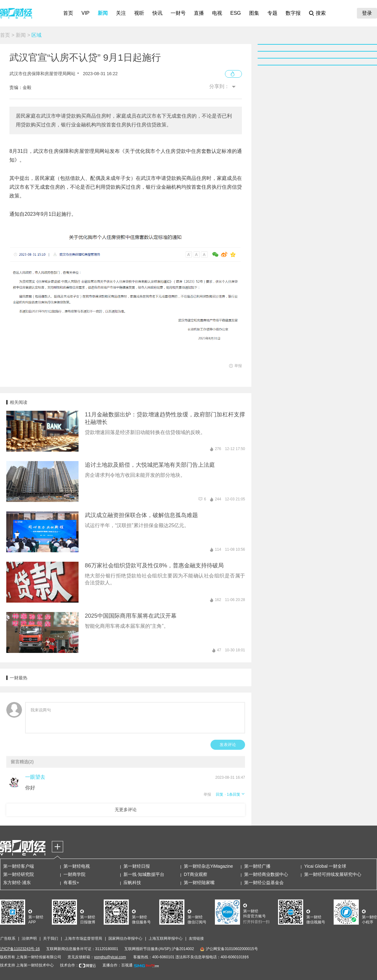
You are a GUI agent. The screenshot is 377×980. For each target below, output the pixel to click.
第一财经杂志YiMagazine (208, 866)
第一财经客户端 (19, 866)
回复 (220, 794)
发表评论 (228, 745)
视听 (139, 13)
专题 (272, 13)
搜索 (321, 13)
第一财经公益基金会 (264, 883)
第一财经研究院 (19, 874)
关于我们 (51, 938)
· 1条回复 (235, 794)
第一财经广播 (257, 866)
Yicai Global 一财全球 (325, 866)
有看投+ (71, 883)
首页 (68, 13)
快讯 (157, 13)
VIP (85, 13)
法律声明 (29, 938)
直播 (199, 13)
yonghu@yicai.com (110, 957)
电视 (217, 13)
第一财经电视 (77, 866)
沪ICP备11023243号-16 (20, 949)
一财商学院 (74, 874)
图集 (254, 13)
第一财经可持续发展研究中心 (333, 874)
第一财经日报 (137, 866)
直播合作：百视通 (117, 965)
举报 (207, 794)
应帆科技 (132, 883)
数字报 (293, 13)
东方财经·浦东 (17, 883)
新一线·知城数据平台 (144, 874)
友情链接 (196, 938)
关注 (121, 13)
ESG (236, 13)
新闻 (103, 13)
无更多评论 (126, 810)
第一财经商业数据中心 (266, 874)
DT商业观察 (196, 874)
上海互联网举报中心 (166, 938)
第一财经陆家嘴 (199, 883)
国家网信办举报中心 (125, 938)
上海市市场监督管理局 (83, 938)
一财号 (178, 13)
